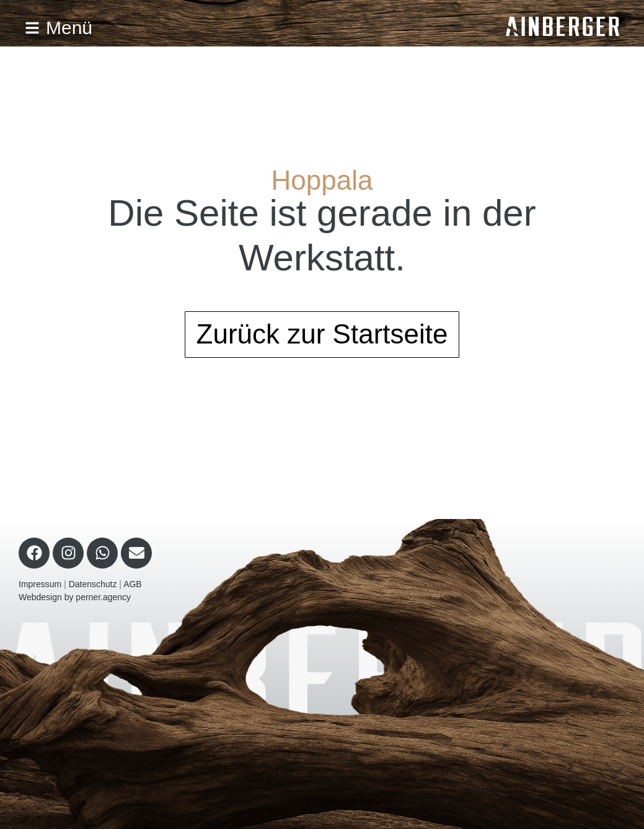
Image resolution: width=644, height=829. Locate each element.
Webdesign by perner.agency (75, 597)
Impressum (40, 584)
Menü (59, 28)
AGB (133, 584)
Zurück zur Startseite (322, 334)
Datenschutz (93, 584)
